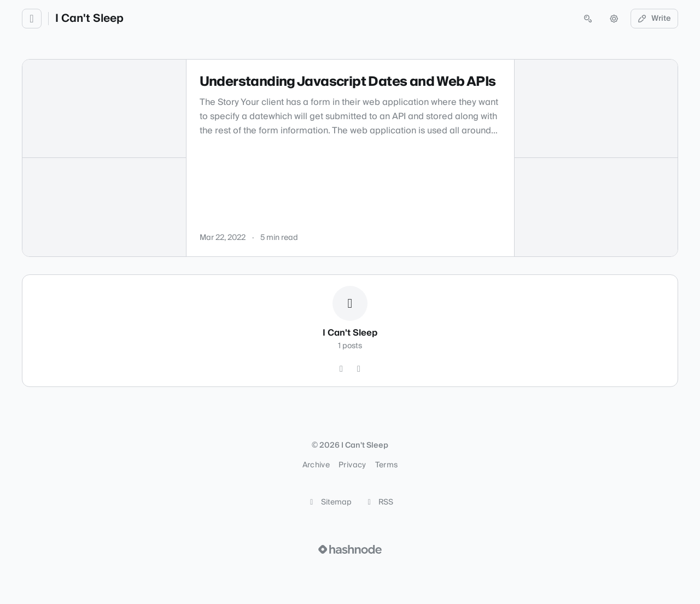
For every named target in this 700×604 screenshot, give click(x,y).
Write (655, 19)
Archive (316, 465)
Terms (387, 465)
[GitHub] (341, 369)
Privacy (352, 465)
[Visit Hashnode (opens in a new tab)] (350, 549)
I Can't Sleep (89, 19)
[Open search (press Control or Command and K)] (588, 19)
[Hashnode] (359, 369)
